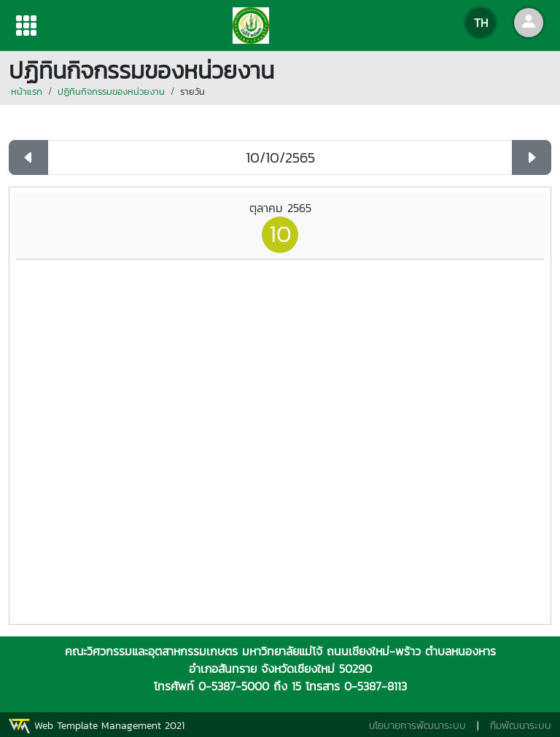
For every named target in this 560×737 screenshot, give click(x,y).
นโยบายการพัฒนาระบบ (417, 726)
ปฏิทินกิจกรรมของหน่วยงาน (111, 91)
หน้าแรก (27, 91)
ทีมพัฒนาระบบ (521, 726)
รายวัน (192, 91)
